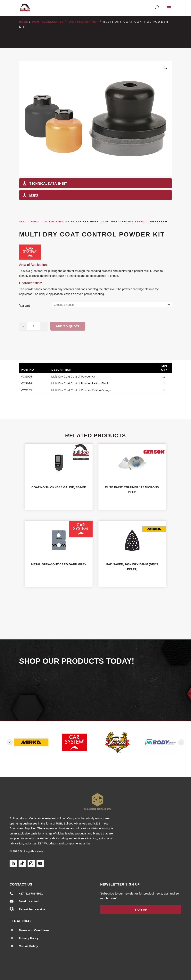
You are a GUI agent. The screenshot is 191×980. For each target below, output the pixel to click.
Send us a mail (29, 901)
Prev (10, 742)
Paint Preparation (83, 22)
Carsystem (158, 222)
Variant (25, 306)
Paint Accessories (48, 22)
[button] (165, 67)
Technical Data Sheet (48, 183)
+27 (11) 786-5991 (31, 893)
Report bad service (32, 909)
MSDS (34, 195)
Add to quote (68, 326)
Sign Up (141, 909)
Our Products (95, 688)
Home (24, 22)
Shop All (95, 608)
